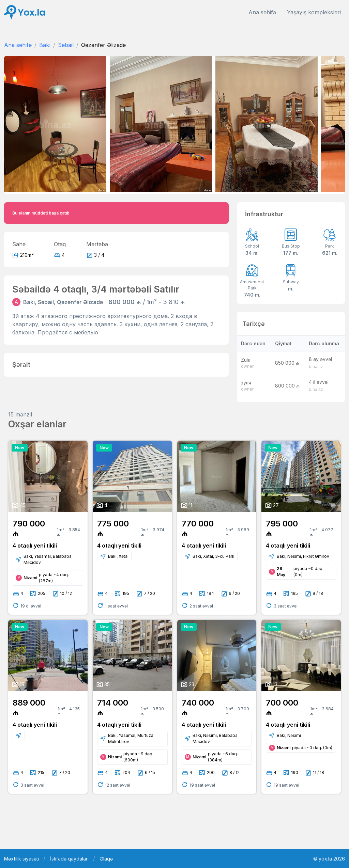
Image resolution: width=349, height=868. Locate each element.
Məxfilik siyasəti (21, 859)
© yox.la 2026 (329, 859)
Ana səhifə (262, 12)
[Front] (25, 12)
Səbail (66, 45)
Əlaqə (106, 859)
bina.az (316, 367)
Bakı (45, 45)
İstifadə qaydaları (69, 859)
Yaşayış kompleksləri (314, 12)
